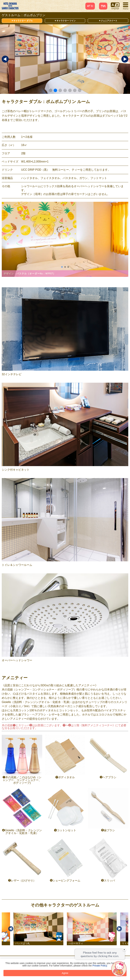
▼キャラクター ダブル (22, 21)
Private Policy (100, 966)
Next (119, 929)
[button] (51, 90)
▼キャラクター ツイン (65, 21)
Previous (11, 929)
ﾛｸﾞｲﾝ (90, 6)
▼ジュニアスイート (108, 21)
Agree (65, 973)
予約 (103, 6)
